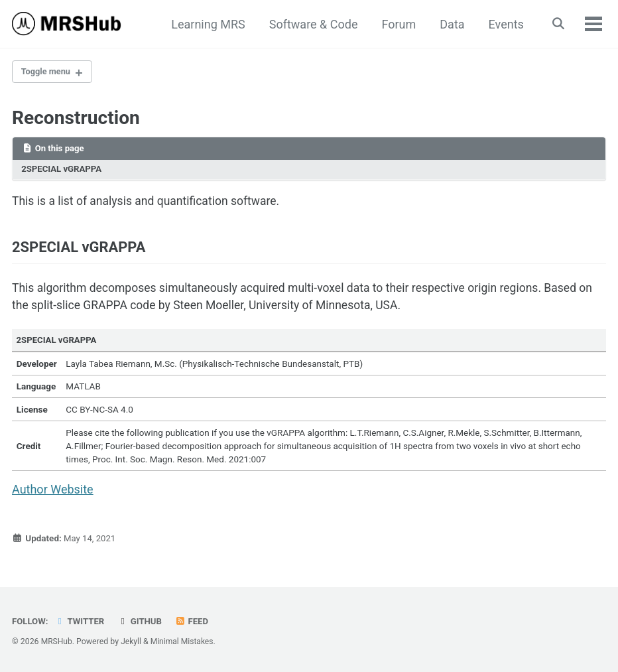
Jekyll (132, 641)
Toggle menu (48, 72)
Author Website (53, 496)
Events (504, 24)
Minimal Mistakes (184, 641)
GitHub (142, 621)
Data (450, 24)
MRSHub (57, 641)
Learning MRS (206, 24)
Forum (397, 24)
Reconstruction (76, 119)
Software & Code (311, 24)
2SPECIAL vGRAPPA (63, 171)
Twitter (81, 621)
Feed (195, 621)
